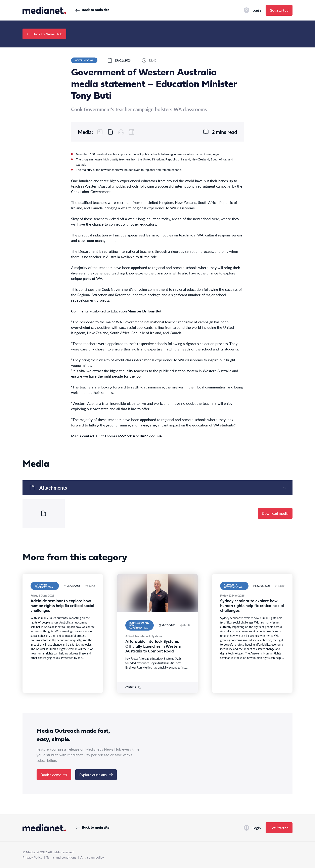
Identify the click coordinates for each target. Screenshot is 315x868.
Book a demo (54, 775)
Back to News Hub (44, 34)
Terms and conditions (61, 857)
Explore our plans (96, 775)
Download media (275, 513)
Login (252, 10)
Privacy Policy (32, 857)
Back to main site (92, 10)
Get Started (279, 10)
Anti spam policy (92, 857)
